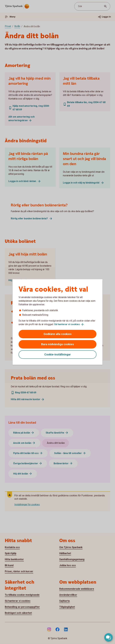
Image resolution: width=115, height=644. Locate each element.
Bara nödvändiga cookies (57, 344)
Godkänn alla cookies (57, 334)
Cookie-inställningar (57, 354)
